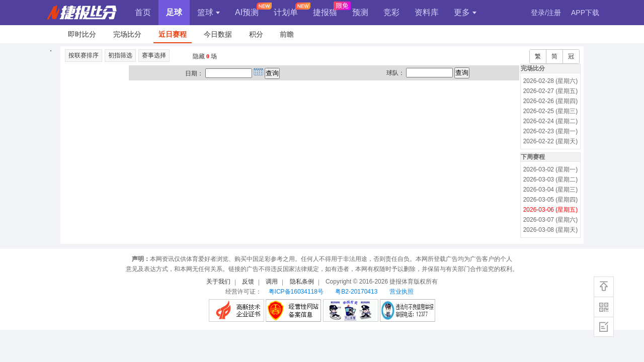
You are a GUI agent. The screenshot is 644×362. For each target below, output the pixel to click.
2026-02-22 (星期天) (551, 141)
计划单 (286, 12)
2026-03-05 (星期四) (551, 200)
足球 (174, 12)
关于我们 (218, 282)
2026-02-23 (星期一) (551, 131)
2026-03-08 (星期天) (551, 230)
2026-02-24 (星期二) (551, 121)
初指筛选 (120, 55)
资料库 (427, 12)
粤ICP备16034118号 (296, 292)
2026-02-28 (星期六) (551, 81)
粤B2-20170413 (356, 292)
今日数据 (218, 34)
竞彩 (391, 12)
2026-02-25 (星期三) (551, 111)
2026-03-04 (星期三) (551, 190)
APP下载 (585, 13)
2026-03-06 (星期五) (551, 210)
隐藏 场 (205, 56)
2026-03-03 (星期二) (551, 179)
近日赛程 (173, 34)
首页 (143, 12)
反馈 (248, 282)
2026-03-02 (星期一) (551, 169)
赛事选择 (154, 55)
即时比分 (82, 34)
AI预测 (247, 12)
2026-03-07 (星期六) (551, 220)
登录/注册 (546, 13)
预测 (360, 12)
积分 (256, 34)
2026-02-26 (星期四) (551, 101)
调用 (272, 282)
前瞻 (287, 34)
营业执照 (401, 292)
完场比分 (127, 34)
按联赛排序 (84, 55)
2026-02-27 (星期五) (551, 91)
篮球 (209, 12)
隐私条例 (302, 282)
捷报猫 (325, 12)
